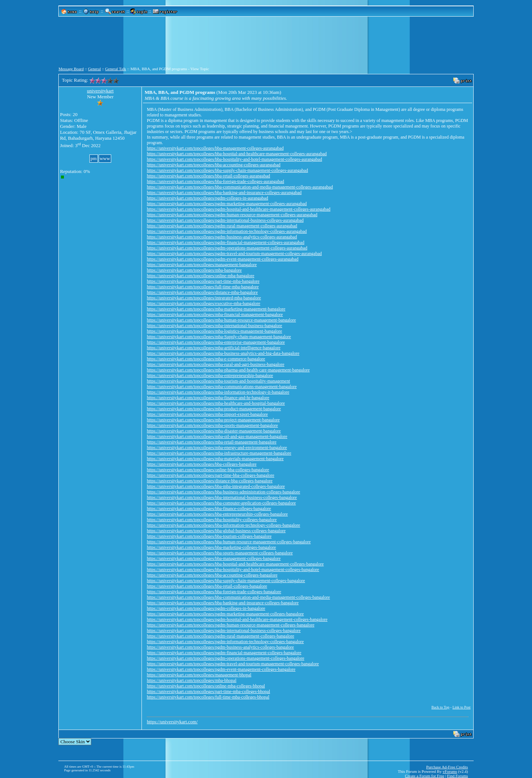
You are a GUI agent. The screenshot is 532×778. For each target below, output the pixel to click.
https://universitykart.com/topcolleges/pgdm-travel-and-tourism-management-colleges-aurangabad (234, 254)
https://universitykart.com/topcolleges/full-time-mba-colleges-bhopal (208, 697)
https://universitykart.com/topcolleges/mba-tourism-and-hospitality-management (218, 381)
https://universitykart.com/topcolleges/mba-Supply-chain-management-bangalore (219, 337)
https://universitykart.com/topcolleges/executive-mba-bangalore (203, 303)
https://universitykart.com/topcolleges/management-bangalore (202, 265)
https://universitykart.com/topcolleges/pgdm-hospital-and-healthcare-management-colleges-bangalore (237, 619)
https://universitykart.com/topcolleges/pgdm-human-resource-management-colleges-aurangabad (232, 215)
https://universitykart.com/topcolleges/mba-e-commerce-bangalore (206, 359)
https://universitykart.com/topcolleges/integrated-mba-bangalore (204, 298)
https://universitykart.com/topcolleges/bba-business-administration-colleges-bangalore (223, 492)
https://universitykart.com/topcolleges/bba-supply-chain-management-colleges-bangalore (226, 581)
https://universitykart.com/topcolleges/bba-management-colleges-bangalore (214, 558)
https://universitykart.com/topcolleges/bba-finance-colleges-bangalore (209, 509)
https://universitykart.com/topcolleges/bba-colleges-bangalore (202, 464)
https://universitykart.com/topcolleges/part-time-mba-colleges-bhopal (208, 692)
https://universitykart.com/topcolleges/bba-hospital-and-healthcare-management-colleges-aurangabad (237, 154)
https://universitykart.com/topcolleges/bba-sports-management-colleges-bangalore (220, 553)
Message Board (71, 69)
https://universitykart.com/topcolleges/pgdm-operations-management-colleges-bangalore (225, 658)
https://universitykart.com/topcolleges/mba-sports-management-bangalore (212, 425)
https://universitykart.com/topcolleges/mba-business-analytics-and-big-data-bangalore (223, 353)
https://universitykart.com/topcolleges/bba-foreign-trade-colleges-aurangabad (215, 181)
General (94, 69)
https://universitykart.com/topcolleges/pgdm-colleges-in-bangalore (206, 608)
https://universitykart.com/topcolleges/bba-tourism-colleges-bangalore (209, 536)
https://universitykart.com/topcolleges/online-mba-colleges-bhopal (206, 686)
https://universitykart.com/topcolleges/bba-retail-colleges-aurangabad (208, 176)
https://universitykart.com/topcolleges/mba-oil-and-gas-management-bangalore (217, 436)
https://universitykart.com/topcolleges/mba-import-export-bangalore (207, 414)
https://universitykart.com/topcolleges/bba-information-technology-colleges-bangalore (223, 525)
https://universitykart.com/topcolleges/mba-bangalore (194, 270)
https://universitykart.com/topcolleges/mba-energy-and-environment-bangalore (217, 448)
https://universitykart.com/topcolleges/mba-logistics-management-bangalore (214, 331)
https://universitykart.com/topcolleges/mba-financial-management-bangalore (215, 315)
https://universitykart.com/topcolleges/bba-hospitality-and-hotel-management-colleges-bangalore (233, 570)
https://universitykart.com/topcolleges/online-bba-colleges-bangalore (208, 470)
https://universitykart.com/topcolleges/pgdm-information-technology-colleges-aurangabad (227, 231)
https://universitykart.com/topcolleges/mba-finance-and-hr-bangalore (208, 398)
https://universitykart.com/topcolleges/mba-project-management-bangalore (213, 420)
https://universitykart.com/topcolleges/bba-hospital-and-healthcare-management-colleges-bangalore (235, 564)
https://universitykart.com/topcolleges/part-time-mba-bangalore (203, 281)
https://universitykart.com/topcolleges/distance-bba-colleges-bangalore (209, 481)
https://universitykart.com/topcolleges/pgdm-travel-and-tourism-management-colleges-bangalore (233, 664)
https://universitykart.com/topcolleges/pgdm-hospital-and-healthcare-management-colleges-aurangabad (238, 209)
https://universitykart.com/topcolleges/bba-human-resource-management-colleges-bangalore (229, 542)
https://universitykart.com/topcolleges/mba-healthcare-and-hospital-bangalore (216, 403)
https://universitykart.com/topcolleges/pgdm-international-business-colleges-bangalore (224, 631)
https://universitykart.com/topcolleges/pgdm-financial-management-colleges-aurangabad (225, 242)
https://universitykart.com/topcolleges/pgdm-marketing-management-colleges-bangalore (225, 614)
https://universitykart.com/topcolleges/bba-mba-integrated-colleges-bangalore (216, 486)
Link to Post (462, 707)
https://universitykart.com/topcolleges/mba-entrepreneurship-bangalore (210, 376)
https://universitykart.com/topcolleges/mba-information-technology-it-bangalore (218, 392)
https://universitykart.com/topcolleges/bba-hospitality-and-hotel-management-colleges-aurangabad (234, 159)
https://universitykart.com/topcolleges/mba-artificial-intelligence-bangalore (214, 348)
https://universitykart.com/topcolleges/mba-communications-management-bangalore (222, 387)
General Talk (116, 69)
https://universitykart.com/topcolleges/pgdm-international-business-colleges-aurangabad (225, 220)
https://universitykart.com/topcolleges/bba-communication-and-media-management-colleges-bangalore (238, 597)
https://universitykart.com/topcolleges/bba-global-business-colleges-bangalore (216, 531)
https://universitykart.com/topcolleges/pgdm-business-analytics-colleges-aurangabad (222, 237)
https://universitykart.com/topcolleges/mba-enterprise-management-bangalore (216, 342)
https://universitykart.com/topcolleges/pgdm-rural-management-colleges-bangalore (220, 636)
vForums (450, 771)
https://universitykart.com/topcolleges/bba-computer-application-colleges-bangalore (221, 503)
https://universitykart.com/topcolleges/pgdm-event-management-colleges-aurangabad (222, 259)
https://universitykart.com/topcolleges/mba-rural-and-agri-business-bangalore (215, 364)
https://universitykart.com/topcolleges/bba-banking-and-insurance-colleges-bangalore (223, 603)
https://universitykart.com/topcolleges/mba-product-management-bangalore (214, 409)
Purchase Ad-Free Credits (447, 767)
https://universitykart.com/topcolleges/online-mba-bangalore (200, 276)
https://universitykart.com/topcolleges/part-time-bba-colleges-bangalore (210, 475)
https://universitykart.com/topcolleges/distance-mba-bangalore (202, 292)
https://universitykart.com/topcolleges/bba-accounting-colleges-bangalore (212, 575)
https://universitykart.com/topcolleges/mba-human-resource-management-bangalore (221, 320)
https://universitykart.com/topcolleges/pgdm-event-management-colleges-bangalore (221, 669)
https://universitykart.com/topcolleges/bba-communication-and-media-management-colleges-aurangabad (240, 187)
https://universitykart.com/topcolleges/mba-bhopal (191, 680)
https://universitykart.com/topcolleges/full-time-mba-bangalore (203, 287)
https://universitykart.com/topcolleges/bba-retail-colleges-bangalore (207, 586)
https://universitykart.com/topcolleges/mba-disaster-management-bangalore (214, 431)
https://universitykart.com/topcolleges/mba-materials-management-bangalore (215, 459)
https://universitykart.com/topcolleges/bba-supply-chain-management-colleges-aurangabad (227, 170)
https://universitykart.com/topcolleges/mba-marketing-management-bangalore (216, 309)
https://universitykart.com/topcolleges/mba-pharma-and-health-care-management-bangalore (228, 370)
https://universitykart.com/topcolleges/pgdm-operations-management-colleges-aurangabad (227, 248)
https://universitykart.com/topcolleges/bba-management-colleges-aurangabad (215, 148)
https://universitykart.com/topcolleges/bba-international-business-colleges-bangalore (222, 497)
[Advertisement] (266, 44)
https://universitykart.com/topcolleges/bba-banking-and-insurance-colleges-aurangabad (224, 193)
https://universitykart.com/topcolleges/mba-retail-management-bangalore (212, 442)
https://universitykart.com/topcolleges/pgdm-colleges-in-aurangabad (207, 198)
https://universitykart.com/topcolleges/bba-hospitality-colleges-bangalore (212, 520)
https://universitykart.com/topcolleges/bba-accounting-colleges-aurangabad (214, 165)
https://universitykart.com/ (172, 722)
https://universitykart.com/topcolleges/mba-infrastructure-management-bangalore (219, 453)
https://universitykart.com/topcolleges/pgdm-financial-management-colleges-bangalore (224, 653)
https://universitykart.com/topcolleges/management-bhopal (199, 675)
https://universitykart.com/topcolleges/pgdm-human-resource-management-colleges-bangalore (231, 625)
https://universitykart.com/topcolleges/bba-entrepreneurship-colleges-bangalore (217, 514)
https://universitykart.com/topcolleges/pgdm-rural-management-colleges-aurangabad (222, 226)
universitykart (100, 91)
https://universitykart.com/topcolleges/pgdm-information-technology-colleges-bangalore (225, 642)
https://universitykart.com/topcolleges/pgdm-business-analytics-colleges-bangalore (220, 647)
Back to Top (441, 707)
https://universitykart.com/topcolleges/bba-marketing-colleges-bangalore (211, 547)
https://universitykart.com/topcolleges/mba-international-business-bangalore (214, 326)
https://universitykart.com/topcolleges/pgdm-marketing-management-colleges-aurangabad (227, 204)
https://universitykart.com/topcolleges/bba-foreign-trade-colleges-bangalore (214, 592)
